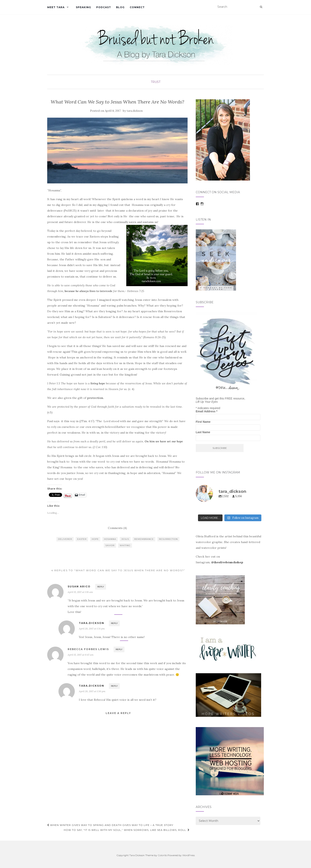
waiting (125, 545)
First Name (203, 422)
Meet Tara (56, 7)
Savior (110, 545)
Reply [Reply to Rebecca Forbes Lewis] (119, 649)
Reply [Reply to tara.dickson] (114, 623)
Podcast (104, 7)
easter (82, 539)
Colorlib (162, 855)
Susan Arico (79, 586)
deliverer (65, 539)
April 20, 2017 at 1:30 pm (92, 691)
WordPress (189, 855)
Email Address (207, 411)
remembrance (144, 539)
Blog (120, 7)
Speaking (83, 7)
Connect (137, 7)
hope (95, 539)
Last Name (203, 432)
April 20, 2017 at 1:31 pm (92, 629)
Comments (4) (117, 528)
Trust (156, 82)
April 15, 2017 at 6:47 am (81, 655)
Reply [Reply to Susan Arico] (101, 587)
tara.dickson (135, 111)
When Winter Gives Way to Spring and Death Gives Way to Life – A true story (110, 825)
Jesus (125, 539)
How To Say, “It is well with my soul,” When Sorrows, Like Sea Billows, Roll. (127, 830)
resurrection (168, 539)
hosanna (110, 539)
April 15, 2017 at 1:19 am (80, 592)
